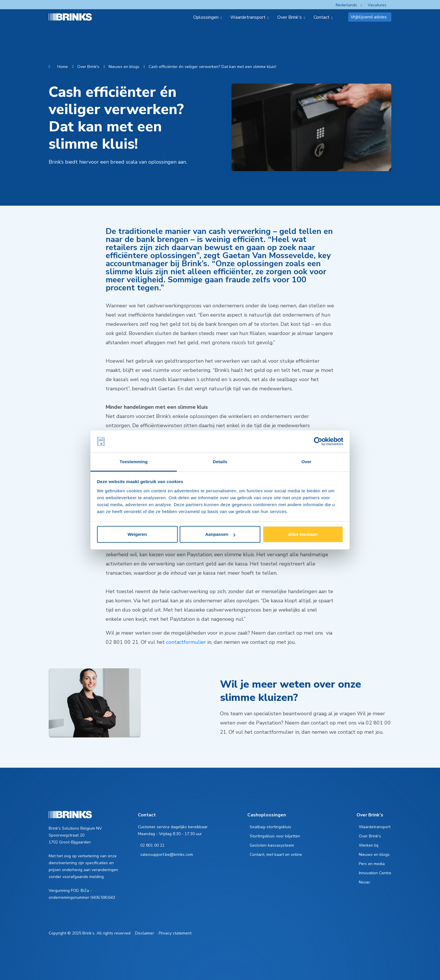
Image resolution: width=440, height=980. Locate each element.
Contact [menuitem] (322, 17)
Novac (365, 882)
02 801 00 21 (152, 845)
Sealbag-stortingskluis (270, 827)
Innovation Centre (375, 873)
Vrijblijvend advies (369, 17)
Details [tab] (220, 462)
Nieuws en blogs (124, 67)
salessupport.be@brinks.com (167, 855)
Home (63, 67)
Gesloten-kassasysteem (272, 845)
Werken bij (369, 845)
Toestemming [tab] (134, 462)
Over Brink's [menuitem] (290, 17)
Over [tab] (307, 462)
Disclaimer (145, 933)
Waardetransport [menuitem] (248, 17)
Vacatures (377, 5)
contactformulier (186, 642)
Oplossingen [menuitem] (206, 17)
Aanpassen (220, 534)
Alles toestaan (303, 534)
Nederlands (346, 5)
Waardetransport (375, 827)
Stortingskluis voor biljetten (275, 836)
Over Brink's (88, 67)
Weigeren (137, 534)
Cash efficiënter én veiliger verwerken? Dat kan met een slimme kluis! (212, 67)
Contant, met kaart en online (276, 855)
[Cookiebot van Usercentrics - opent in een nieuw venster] (318, 442)
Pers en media (372, 864)
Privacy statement (175, 933)
